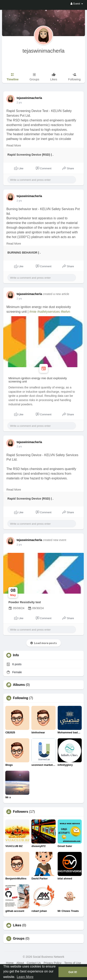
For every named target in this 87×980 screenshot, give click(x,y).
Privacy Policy (52, 963)
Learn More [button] (25, 977)
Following (20, 698)
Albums (19, 685)
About (20, 963)
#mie (33, 312)
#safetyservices (48, 312)
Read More (14, 145)
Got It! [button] (73, 972)
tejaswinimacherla (43, 51)
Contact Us (34, 963)
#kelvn (65, 312)
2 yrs (19, 103)
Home (10, 963)
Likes (17, 925)
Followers (20, 812)
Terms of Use (73, 963)
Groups (19, 939)
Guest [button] (77, 4)
